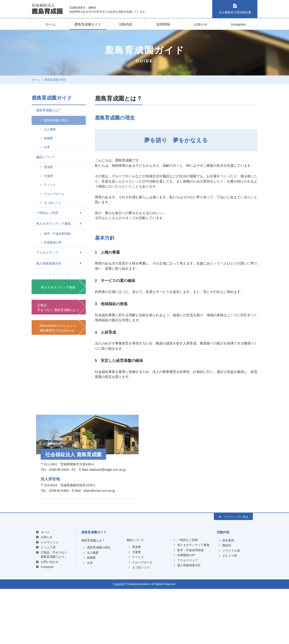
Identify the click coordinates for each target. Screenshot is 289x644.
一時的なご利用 (47, 213)
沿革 (47, 147)
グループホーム (54, 194)
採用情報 (163, 24)
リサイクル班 (231, 606)
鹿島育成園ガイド (88, 24)
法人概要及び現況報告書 (235, 9)
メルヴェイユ (50, 597)
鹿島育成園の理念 (56, 120)
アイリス (50, 185)
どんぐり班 (230, 611)
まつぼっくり (53, 203)
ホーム (50, 24)
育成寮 (48, 167)
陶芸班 (227, 601)
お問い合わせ (50, 617)
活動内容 (126, 24)
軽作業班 (228, 596)
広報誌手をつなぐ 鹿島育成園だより (58, 407)
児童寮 (48, 176)
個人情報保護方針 (49, 263)
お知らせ (201, 24)
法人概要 (50, 129)
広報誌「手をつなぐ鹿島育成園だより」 (54, 610)
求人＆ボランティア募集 (54, 224)
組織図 (48, 138)
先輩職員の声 (53, 242)
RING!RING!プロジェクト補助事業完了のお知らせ (58, 428)
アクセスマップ (47, 253)
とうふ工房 (48, 603)
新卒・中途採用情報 (57, 234)
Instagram (239, 24)
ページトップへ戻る (233, 572)
